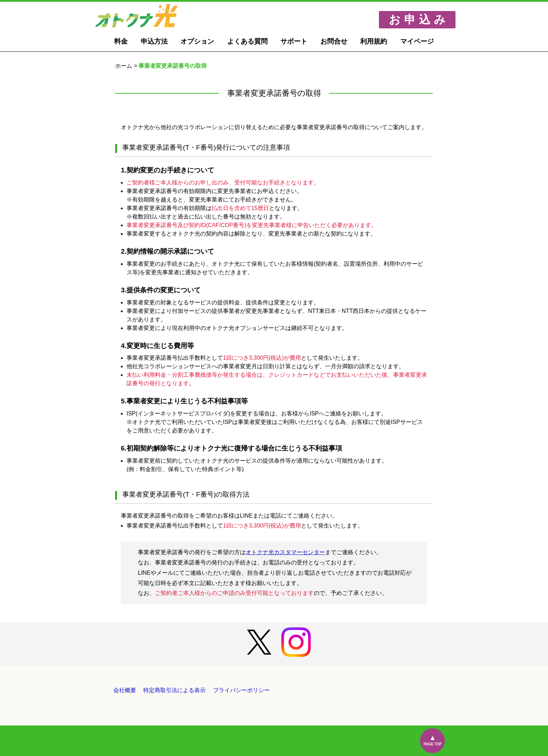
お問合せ (334, 41)
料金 (121, 41)
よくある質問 (247, 41)
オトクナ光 (146, 16)
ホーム (124, 66)
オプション (197, 41)
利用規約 (374, 41)
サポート (294, 41)
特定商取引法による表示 (174, 690)
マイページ (417, 41)
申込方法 (154, 41)
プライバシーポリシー (241, 690)
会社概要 (125, 690)
